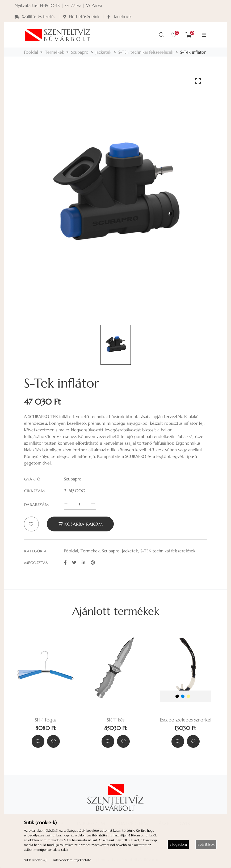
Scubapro (80, 52)
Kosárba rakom (80, 524)
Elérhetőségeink (81, 16)
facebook (119, 16)
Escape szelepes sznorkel (186, 720)
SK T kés (116, 720)
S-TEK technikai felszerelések (146, 52)
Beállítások (206, 844)
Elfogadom (178, 844)
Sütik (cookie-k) (35, 860)
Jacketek (103, 52)
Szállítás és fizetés (35, 16)
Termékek (54, 52)
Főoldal (31, 52)
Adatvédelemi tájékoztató (72, 860)
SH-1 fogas (46, 720)
